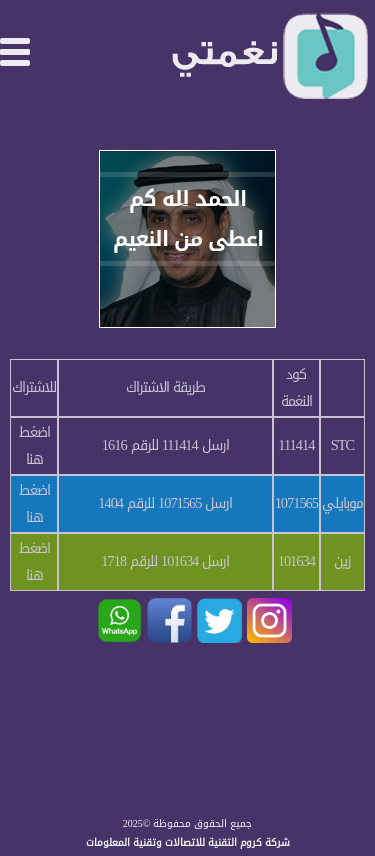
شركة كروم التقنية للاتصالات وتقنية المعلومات (188, 842)
